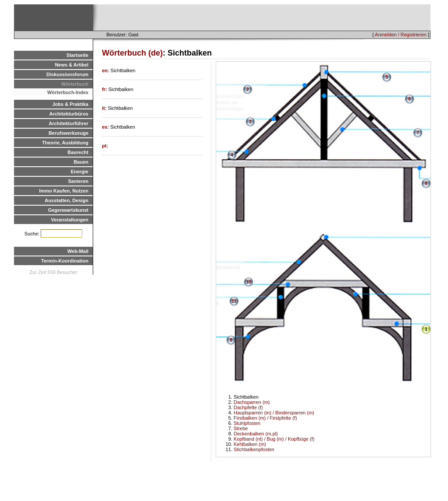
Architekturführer (69, 123)
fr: (105, 89)
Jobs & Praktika (70, 104)
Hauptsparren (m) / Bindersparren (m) (274, 413)
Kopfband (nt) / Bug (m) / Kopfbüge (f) (274, 439)
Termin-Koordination (65, 261)
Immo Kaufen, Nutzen (64, 191)
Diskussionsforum (67, 74)
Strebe (241, 428)
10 (248, 282)
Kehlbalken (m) (250, 444)
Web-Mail (78, 251)
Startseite (77, 55)
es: (106, 127)
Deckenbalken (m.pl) (256, 434)
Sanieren (78, 181)
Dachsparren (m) (252, 402)
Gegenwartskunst (68, 210)
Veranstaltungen (70, 220)
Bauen (81, 162)
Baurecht (78, 152)
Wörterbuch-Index (68, 92)
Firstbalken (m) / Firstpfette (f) (265, 418)
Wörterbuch (75, 84)
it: (105, 108)
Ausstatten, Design (66, 200)
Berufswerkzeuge (68, 133)
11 (234, 301)
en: (106, 70)
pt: (105, 146)
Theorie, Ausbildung (65, 143)
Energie (80, 172)
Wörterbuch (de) (132, 53)
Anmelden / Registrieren (401, 35)
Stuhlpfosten (247, 423)
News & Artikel (72, 65)
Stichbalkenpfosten (254, 449)
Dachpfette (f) (248, 407)
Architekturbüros (69, 114)
